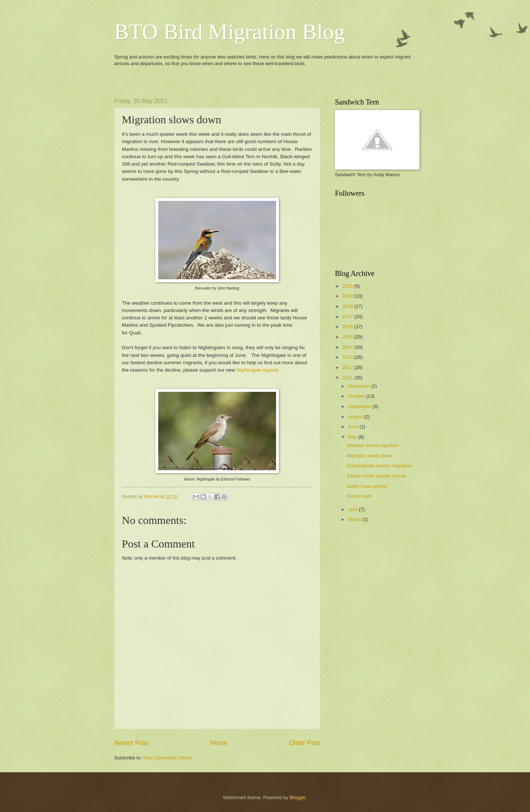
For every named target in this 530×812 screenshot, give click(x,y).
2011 (348, 378)
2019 (348, 296)
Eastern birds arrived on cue (376, 476)
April (353, 509)
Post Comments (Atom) (168, 758)
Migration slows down (369, 456)
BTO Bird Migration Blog (229, 32)
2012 (348, 367)
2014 (348, 347)
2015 (348, 337)
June (354, 427)
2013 (348, 357)
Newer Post (131, 743)
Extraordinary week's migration (379, 466)
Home (219, 743)
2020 (348, 286)
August (356, 417)
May (353, 437)
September (360, 406)
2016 (348, 327)
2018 (348, 306)
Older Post (305, 743)
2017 (348, 317)
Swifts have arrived (367, 486)
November (359, 386)
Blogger (298, 797)
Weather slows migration (373, 445)
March (355, 519)
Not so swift (359, 496)
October (357, 396)
